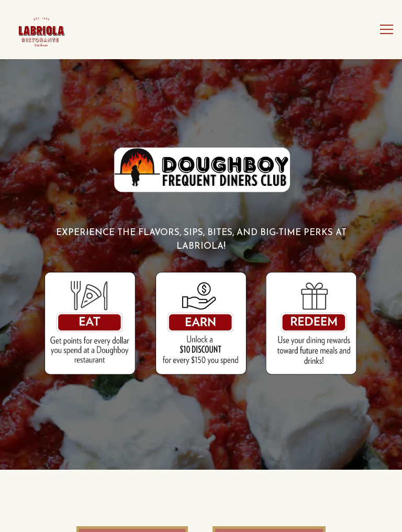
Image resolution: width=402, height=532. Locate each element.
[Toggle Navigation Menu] (387, 30)
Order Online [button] (201, 515)
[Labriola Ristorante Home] (48, 30)
